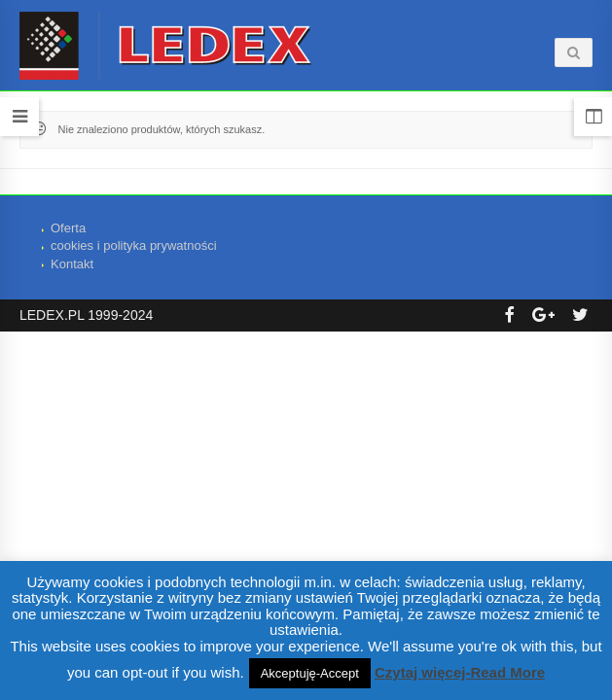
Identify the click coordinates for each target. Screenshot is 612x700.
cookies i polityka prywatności (134, 245)
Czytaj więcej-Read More (460, 672)
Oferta (68, 228)
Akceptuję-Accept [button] (310, 673)
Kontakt (72, 264)
